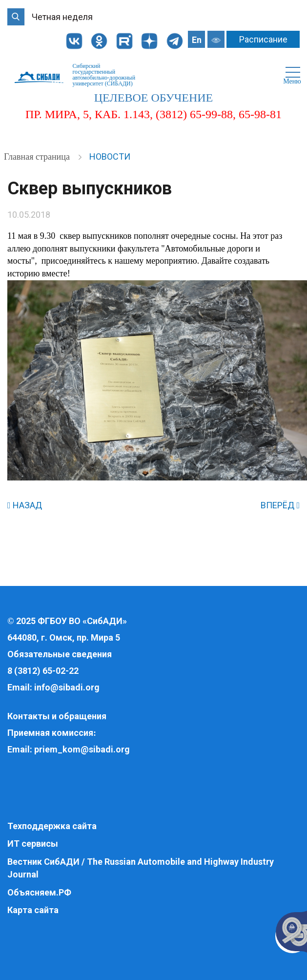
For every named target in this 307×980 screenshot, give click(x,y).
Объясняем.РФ (39, 892)
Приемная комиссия (50, 733)
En (197, 40)
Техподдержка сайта (52, 826)
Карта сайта (33, 910)
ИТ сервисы (33, 844)
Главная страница (38, 157)
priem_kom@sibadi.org (82, 749)
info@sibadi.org (67, 687)
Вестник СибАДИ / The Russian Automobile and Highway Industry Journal (141, 868)
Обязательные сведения (60, 654)
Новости (110, 156)
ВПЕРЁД (280, 505)
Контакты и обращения (57, 716)
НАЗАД (25, 505)
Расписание (263, 39)
